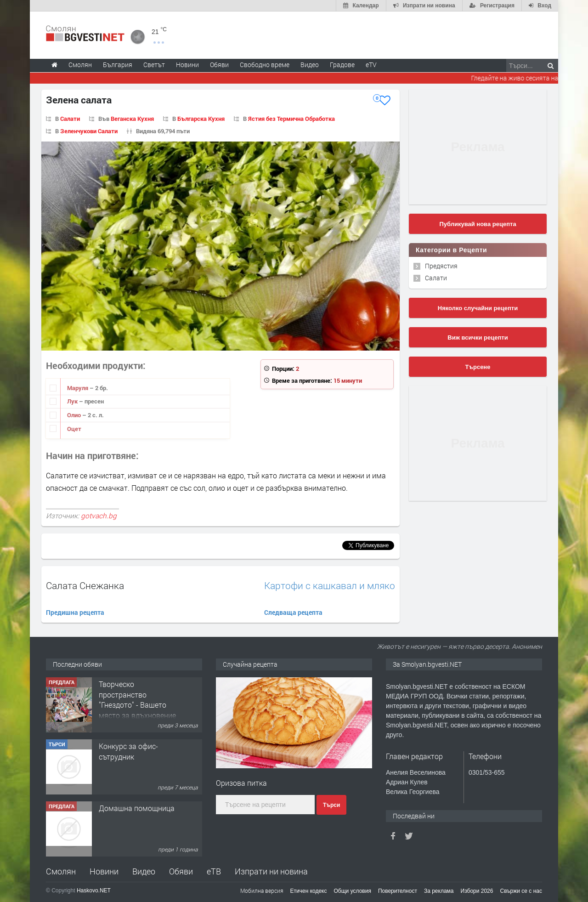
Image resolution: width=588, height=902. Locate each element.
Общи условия (353, 891)
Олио (75, 415)
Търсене (478, 367)
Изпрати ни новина (271, 871)
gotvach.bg (99, 516)
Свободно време (265, 65)
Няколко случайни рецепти (478, 308)
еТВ (214, 871)
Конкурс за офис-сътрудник (128, 751)
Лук (73, 401)
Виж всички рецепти (478, 338)
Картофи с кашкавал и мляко (330, 586)
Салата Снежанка (85, 585)
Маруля (78, 388)
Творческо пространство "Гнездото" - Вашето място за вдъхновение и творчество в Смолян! (137, 710)
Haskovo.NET (94, 891)
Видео (144, 871)
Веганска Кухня (132, 119)
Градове (342, 65)
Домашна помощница (137, 808)
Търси (331, 805)
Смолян (61, 871)
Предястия (441, 266)
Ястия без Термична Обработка (291, 119)
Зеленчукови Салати (89, 131)
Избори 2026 (477, 891)
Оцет (74, 429)
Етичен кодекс (309, 891)
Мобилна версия (262, 891)
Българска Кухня (201, 119)
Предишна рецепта (75, 612)
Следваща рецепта (293, 612)
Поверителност (398, 891)
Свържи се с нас (521, 891)
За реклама (439, 891)
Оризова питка (241, 783)
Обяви (181, 871)
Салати (70, 119)
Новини (187, 65)
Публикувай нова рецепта (478, 224)
